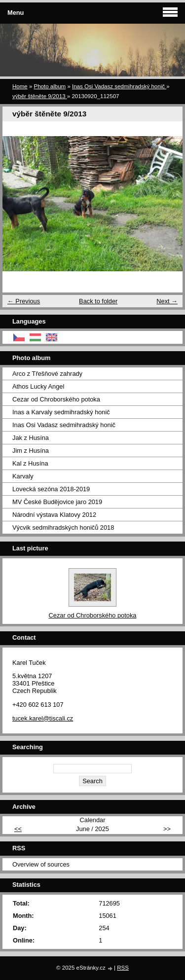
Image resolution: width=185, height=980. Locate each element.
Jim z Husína (31, 451)
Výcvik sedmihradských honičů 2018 (63, 527)
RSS (123, 968)
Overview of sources (41, 864)
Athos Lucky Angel (38, 386)
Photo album (50, 86)
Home (20, 86)
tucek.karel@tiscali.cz (43, 718)
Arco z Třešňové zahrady (47, 374)
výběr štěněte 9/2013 (40, 96)
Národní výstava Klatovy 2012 (54, 515)
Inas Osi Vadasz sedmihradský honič (119, 86)
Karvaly (23, 476)
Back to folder (98, 301)
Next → (167, 301)
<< (18, 829)
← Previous (24, 301)
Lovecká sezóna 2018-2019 (51, 489)
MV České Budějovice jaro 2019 (57, 502)
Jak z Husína (31, 438)
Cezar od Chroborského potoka (56, 399)
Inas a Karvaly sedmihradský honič (61, 412)
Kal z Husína (30, 463)
